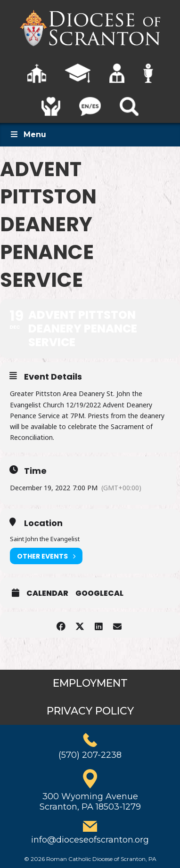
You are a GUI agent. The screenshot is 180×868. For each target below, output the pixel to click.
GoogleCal (99, 593)
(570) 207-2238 (90, 755)
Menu (28, 134)
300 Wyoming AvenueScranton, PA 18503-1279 (90, 802)
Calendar (47, 593)
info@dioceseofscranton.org (90, 840)
